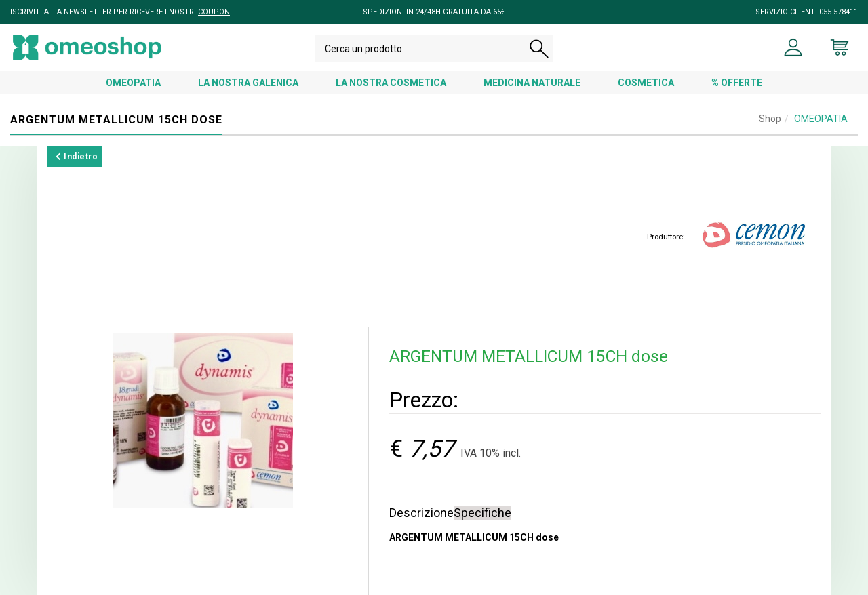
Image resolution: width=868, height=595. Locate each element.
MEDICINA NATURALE (532, 83)
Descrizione (421, 513)
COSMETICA (646, 83)
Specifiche (482, 513)
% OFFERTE (737, 83)
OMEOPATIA (133, 83)
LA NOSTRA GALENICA (248, 83)
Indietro (77, 157)
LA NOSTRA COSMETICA (391, 83)
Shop (770, 119)
